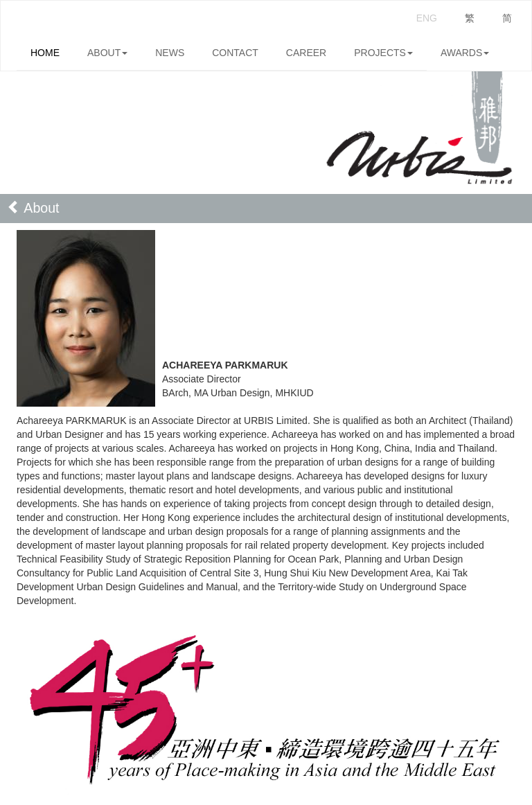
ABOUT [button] (107, 53)
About (33, 208)
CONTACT (235, 53)
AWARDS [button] (465, 53)
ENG (427, 18)
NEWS (170, 53)
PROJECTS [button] (383, 53)
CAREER (306, 53)
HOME (45, 53)
